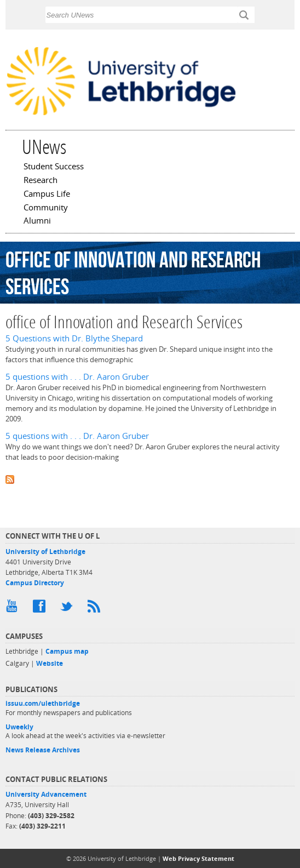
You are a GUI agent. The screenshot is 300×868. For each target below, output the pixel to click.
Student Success (54, 167)
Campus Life (47, 195)
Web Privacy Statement (198, 858)
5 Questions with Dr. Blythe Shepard (74, 338)
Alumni (37, 221)
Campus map (67, 651)
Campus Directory (35, 583)
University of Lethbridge (45, 552)
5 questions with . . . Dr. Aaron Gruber (77, 377)
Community (46, 208)
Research (41, 181)
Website (50, 663)
